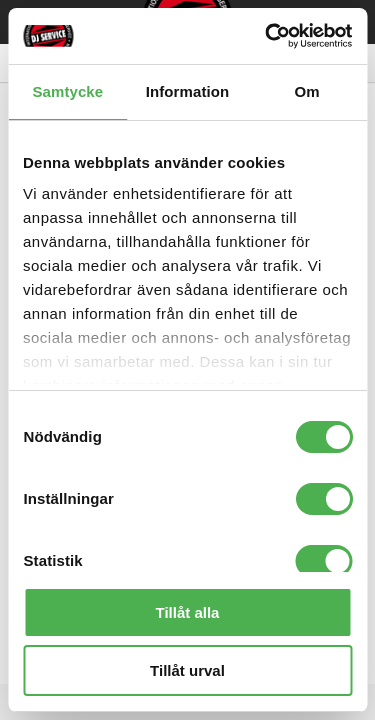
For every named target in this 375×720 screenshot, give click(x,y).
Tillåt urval (187, 670)
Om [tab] (307, 91)
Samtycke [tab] (67, 91)
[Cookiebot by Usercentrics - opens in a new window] (267, 36)
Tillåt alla (188, 612)
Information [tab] (188, 91)
